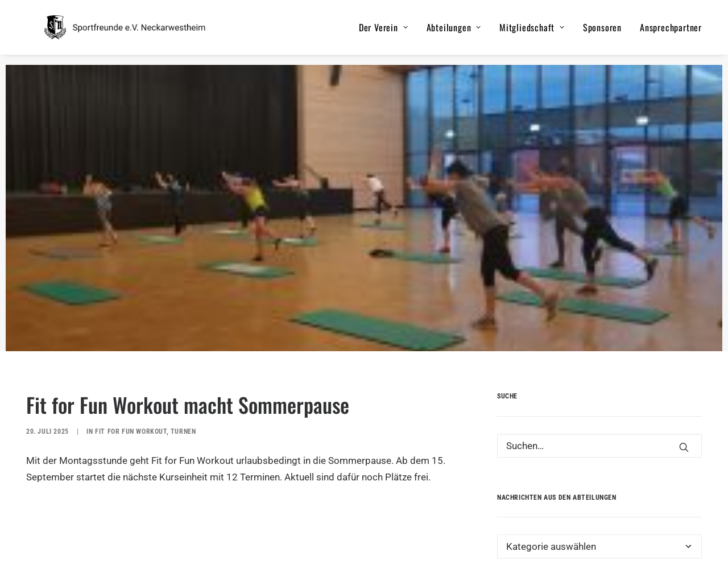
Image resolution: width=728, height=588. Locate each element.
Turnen (183, 409)
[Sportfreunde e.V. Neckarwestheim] (141, 32)
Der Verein (384, 32)
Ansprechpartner (671, 32)
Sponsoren (602, 32)
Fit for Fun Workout (131, 409)
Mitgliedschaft (532, 32)
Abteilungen (454, 32)
